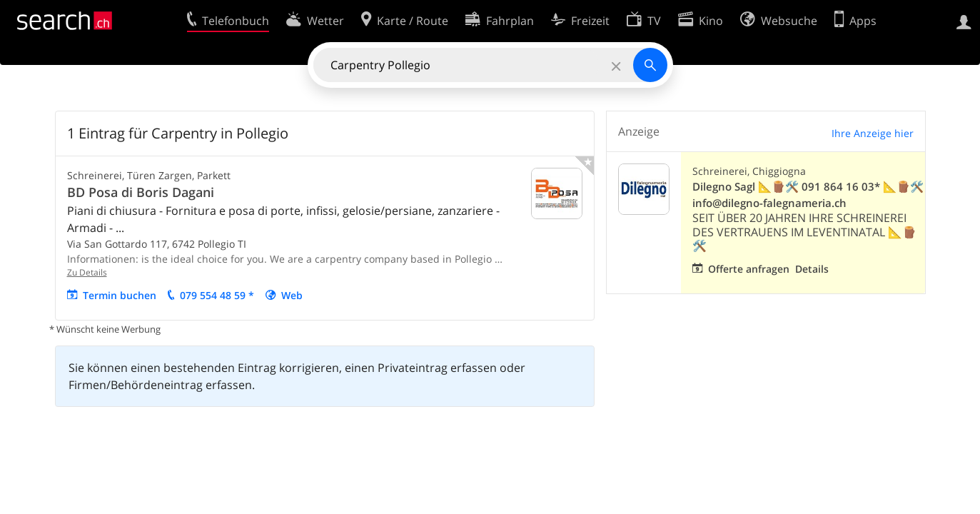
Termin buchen (120, 295)
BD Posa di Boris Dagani (141, 192)
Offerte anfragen (749, 269)
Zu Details (87, 272)
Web (292, 295)
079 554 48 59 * (217, 295)
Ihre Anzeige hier (873, 133)
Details (812, 269)
